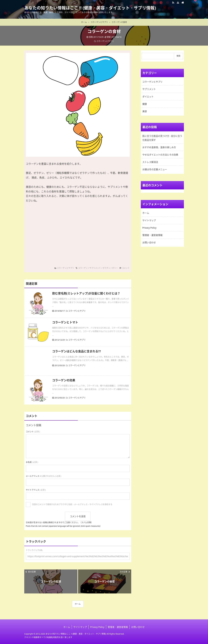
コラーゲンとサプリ (105, 41)
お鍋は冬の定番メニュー (155, 169)
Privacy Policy (149, 228)
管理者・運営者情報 (152, 235)
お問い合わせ (149, 242)
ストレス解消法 (150, 162)
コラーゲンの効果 (64, 380)
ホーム (78, 604)
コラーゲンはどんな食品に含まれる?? (77, 351)
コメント (126, 268)
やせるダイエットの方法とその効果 (160, 155)
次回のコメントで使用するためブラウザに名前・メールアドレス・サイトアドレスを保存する (72, 504)
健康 (145, 104)
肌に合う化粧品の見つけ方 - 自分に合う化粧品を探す (162, 138)
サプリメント (95, 268)
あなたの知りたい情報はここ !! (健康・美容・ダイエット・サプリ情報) (90, 8)
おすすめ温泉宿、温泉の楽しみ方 (159, 147)
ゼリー (115, 268)
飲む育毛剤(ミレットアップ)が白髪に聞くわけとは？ (86, 293)
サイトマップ (149, 220)
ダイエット (148, 97)
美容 (145, 111)
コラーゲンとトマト (65, 322)
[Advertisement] (78, 230)
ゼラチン (106, 268)
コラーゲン (83, 268)
